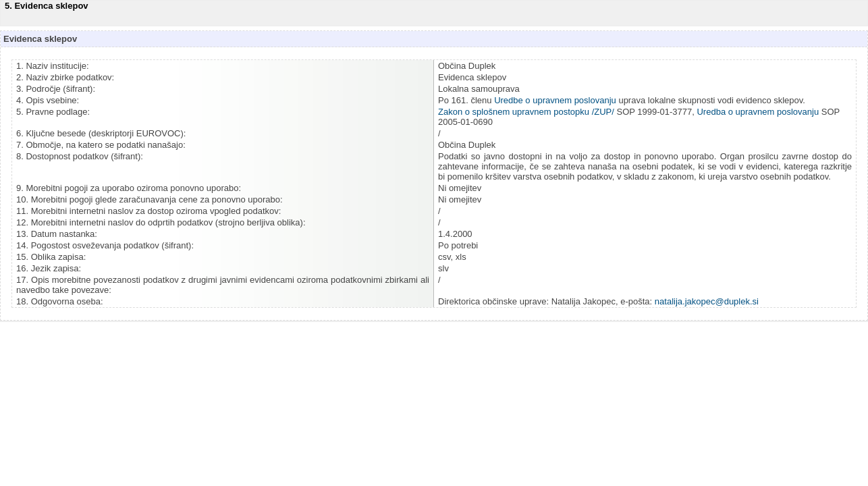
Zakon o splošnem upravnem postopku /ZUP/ (526, 112)
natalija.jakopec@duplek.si (707, 301)
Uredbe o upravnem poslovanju (555, 100)
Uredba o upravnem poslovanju (759, 112)
